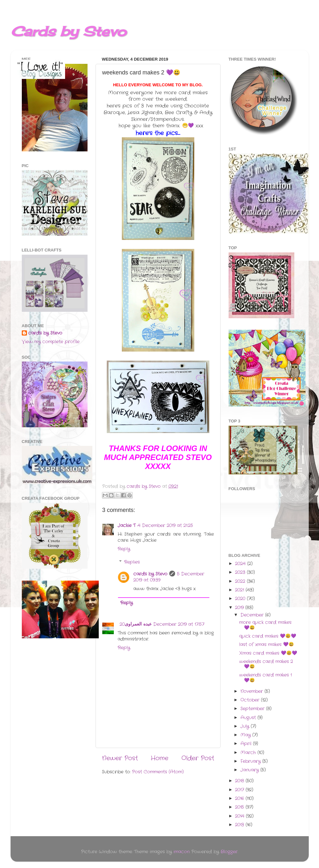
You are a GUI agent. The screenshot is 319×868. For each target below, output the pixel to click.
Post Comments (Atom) (158, 772)
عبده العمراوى (138, 624)
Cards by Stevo (68, 31)
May (246, 735)
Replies (132, 562)
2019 (240, 608)
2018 (240, 781)
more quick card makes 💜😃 (265, 625)
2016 (240, 799)
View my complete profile (51, 342)
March (249, 753)
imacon (181, 852)
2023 (241, 572)
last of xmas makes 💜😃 (267, 645)
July (246, 726)
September (253, 709)
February (251, 761)
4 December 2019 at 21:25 (165, 526)
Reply (124, 549)
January (250, 770)
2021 (240, 590)
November (252, 691)
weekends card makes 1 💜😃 (265, 678)
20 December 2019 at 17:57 (162, 624)
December (253, 615)
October (251, 700)
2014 (240, 816)
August (249, 718)
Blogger (229, 852)
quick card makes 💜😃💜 (268, 636)
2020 (241, 599)
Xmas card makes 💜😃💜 (268, 653)
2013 (240, 825)
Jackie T (127, 526)
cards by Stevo (150, 574)
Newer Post (120, 758)
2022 (241, 581)
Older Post (198, 758)
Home (159, 758)
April (247, 744)
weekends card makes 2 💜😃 (266, 664)
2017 (240, 790)
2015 (240, 807)
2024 (241, 564)
